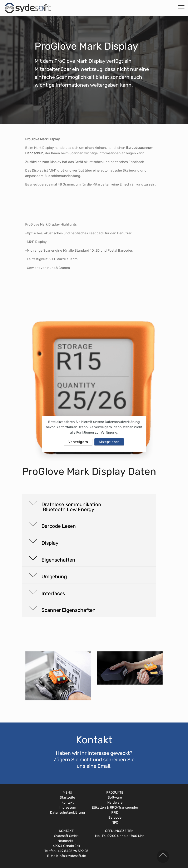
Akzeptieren (109, 442)
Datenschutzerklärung (122, 422)
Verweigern (78, 442)
